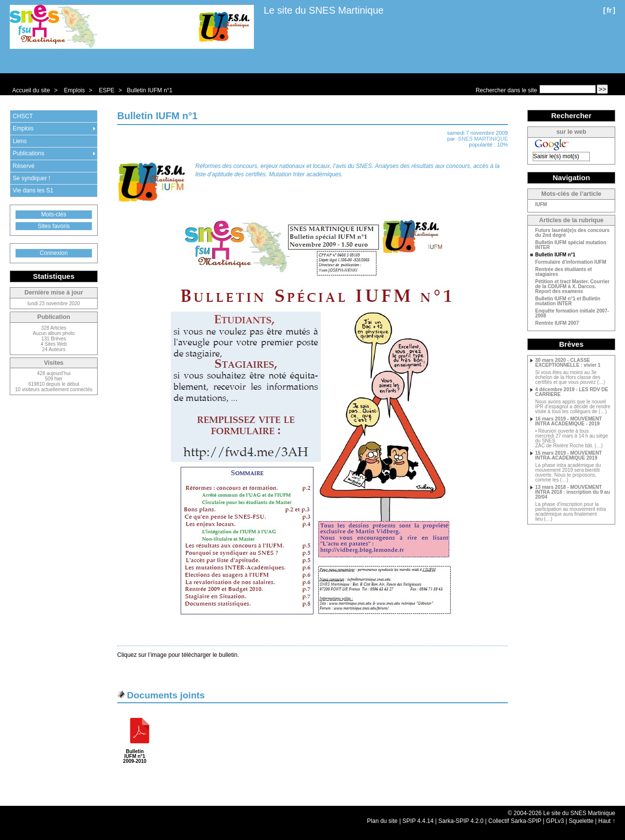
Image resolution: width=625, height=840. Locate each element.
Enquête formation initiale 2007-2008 (572, 314)
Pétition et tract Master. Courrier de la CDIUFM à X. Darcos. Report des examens (572, 287)
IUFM (541, 205)
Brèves (571, 344)
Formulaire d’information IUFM (571, 262)
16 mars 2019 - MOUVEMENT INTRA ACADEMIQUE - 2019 (569, 421)
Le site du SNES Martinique (324, 10)
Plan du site (383, 821)
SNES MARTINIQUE (483, 139)
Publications (29, 153)
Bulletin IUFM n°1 (150, 90)
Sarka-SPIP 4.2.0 (461, 821)
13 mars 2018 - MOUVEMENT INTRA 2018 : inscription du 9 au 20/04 (573, 492)
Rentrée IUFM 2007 (557, 323)
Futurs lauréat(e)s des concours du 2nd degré (572, 233)
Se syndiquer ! (31, 178)
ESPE (106, 90)
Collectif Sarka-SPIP (515, 821)
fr (609, 10)
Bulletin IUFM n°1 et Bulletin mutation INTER (568, 301)
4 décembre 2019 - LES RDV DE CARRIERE (572, 392)
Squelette (581, 821)
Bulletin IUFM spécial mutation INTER (571, 245)
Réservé (24, 166)
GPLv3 (555, 821)
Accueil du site (31, 90)
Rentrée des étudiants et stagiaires (563, 272)
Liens (20, 141)
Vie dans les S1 (33, 190)
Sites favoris (53, 226)
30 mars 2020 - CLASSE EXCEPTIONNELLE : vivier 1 (568, 363)
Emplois (74, 90)
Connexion (53, 253)
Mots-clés (53, 214)
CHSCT (23, 116)
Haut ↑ (607, 821)
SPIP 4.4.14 (418, 821)
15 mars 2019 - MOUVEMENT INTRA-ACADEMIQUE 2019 (569, 456)
